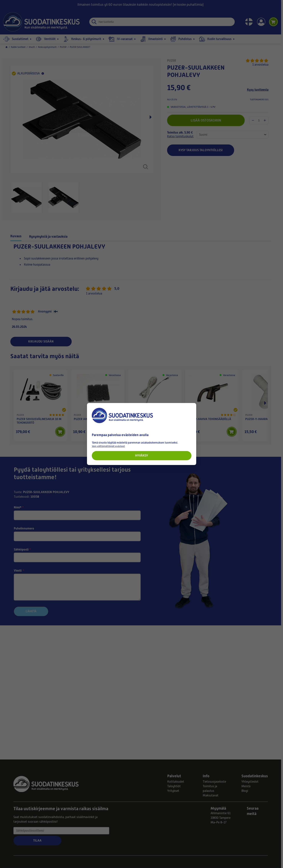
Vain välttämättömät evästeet (108, 446)
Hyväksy (141, 456)
